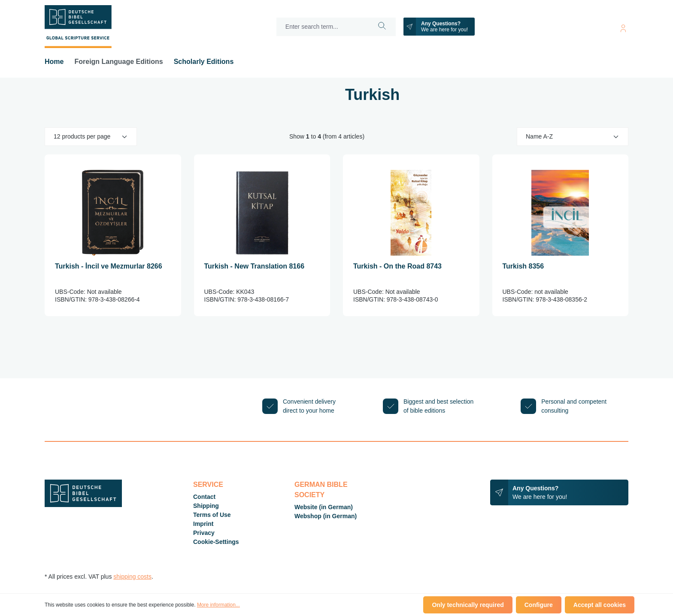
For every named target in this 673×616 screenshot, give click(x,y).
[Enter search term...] (323, 27)
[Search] (382, 27)
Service (208, 485)
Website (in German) (324, 507)
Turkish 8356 (523, 266)
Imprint (203, 524)
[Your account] (623, 27)
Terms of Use (212, 515)
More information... (218, 605)
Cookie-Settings (216, 542)
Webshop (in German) (326, 516)
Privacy (204, 533)
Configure (539, 605)
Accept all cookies (600, 605)
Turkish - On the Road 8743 (397, 266)
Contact (204, 497)
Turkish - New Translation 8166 (255, 266)
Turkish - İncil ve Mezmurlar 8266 (109, 266)
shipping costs (132, 577)
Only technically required (468, 605)
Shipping (206, 506)
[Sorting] (573, 137)
